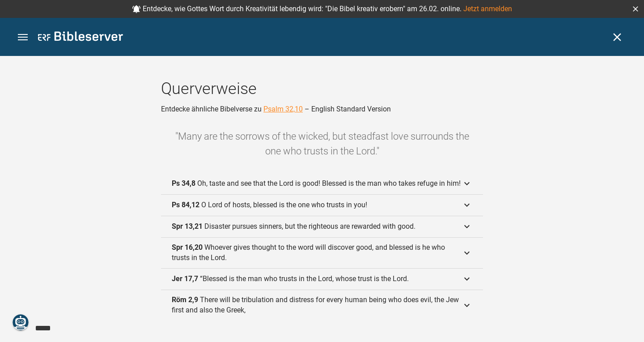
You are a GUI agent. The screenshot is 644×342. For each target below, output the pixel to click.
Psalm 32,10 (283, 109)
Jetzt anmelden (488, 9)
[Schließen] (617, 37)
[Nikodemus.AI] (21, 322)
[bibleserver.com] (80, 38)
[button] (636, 9)
